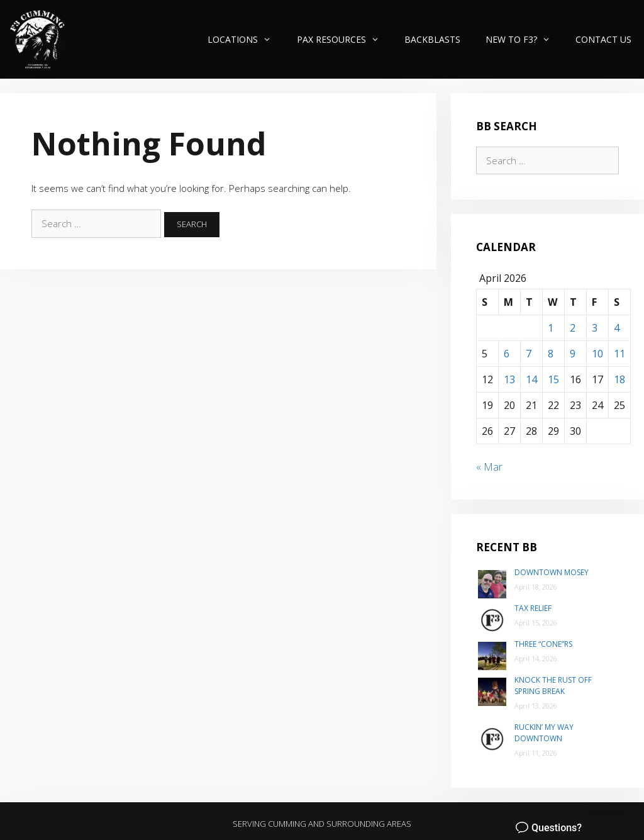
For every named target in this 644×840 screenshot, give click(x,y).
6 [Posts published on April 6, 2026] (507, 354)
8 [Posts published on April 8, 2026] (551, 354)
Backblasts (432, 39)
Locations (246, 39)
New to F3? (524, 39)
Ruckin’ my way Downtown (544, 733)
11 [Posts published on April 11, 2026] (619, 354)
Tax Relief (533, 608)
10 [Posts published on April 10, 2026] (597, 354)
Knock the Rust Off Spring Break (553, 686)
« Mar (489, 467)
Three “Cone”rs (543, 644)
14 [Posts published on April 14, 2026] (531, 379)
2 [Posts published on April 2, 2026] (573, 328)
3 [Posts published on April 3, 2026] (595, 328)
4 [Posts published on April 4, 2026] (617, 328)
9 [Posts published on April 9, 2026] (573, 354)
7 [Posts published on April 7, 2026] (529, 354)
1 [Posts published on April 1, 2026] (551, 328)
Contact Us (603, 39)
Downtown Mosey (552, 572)
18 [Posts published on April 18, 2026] (619, 379)
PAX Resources (344, 39)
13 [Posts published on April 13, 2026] (509, 379)
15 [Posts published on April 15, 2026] (553, 379)
